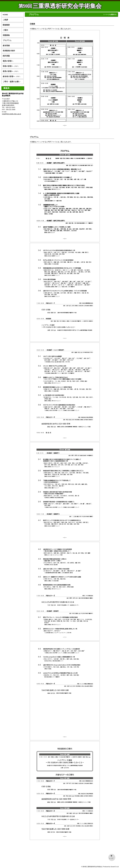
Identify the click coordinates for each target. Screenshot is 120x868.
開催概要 (6, 25)
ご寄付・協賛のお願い (11, 82)
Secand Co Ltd (115, 867)
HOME (5, 15)
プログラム (7, 40)
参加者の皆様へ (12, 76)
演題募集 (6, 35)
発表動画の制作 (9, 51)
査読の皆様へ (8, 61)
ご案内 (5, 30)
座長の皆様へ (11, 71)
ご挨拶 (5, 20)
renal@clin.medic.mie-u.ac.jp (11, 114)
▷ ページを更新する (110, 14)
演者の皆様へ (11, 66)
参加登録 (6, 45)
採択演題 (6, 56)
